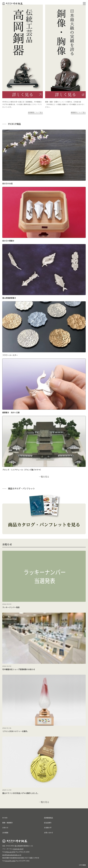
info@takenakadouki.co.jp (12, 855)
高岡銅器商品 (48, 818)
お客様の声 (48, 828)
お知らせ (5, 828)
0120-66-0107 (18, 849)
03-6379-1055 (10, 861)
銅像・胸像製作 (8, 823)
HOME (5, 818)
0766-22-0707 (10, 852)
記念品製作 (48, 823)
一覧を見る (44, 477)
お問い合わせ (48, 833)
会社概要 (5, 833)
